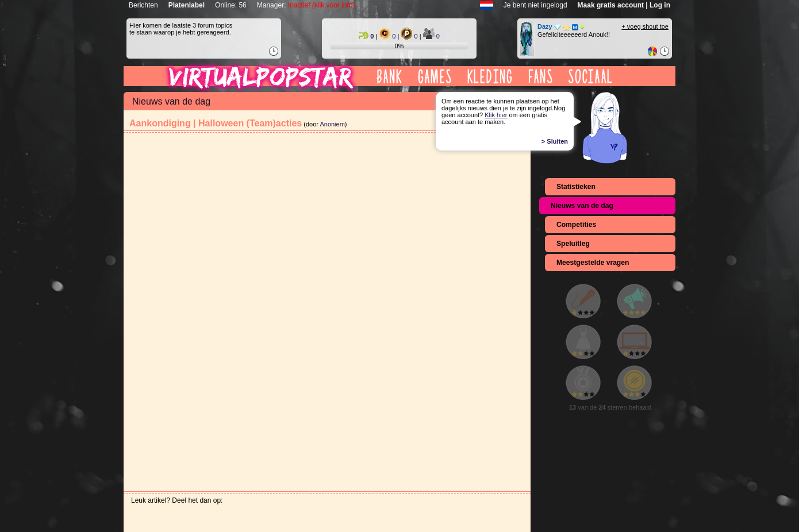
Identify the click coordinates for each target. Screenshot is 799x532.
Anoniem (332, 124)
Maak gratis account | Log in (624, 5)
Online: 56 (231, 5)
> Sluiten (555, 141)
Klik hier (496, 115)
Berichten (143, 5)
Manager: (306, 5)
